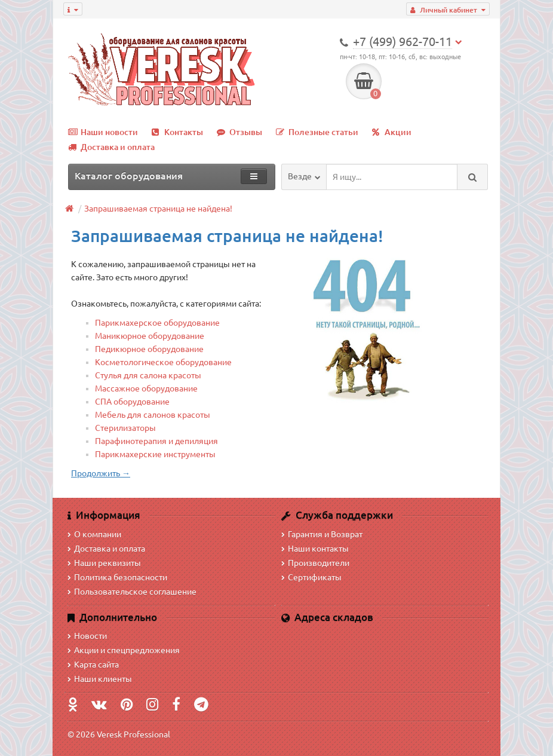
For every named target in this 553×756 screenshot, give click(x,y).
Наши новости (103, 132)
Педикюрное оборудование (149, 349)
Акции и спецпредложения (124, 650)
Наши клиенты (100, 679)
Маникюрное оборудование (150, 336)
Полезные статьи (317, 132)
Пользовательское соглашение (132, 592)
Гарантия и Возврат (322, 534)
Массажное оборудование (146, 388)
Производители (315, 563)
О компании (94, 534)
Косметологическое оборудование (163, 362)
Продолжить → (101, 473)
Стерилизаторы (125, 428)
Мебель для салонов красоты (153, 415)
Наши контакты (315, 549)
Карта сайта (93, 665)
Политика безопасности (117, 577)
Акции (392, 132)
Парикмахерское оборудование (157, 323)
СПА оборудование (132, 402)
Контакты (177, 132)
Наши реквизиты (104, 563)
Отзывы (239, 132)
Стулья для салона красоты (148, 375)
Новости (87, 636)
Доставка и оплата (111, 147)
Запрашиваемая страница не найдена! (158, 209)
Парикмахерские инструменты (155, 454)
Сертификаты (311, 577)
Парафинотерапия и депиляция (156, 441)
